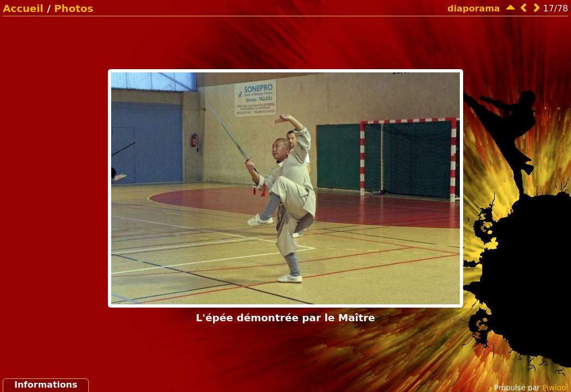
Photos (74, 8)
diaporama (473, 8)
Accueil (23, 8)
